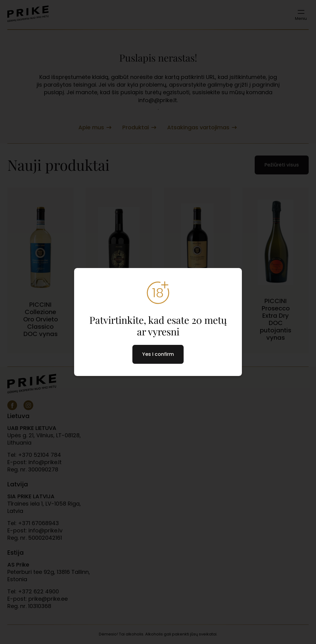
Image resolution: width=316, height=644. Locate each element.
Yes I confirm (158, 354)
